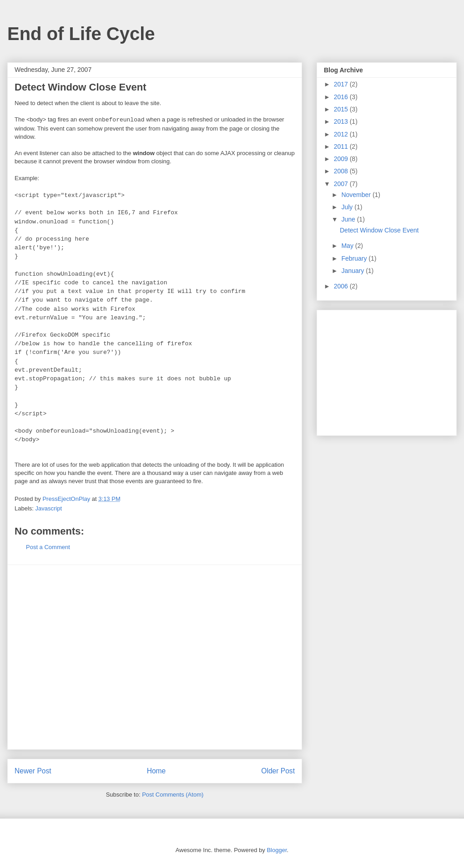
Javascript (49, 508)
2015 (342, 109)
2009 (342, 159)
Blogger (277, 850)
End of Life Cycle (81, 34)
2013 (342, 121)
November (357, 195)
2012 (342, 134)
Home (156, 771)
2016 (342, 97)
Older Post (278, 771)
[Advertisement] (85, 657)
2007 (342, 184)
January (353, 271)
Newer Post (33, 771)
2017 (342, 84)
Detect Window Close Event (379, 230)
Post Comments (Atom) (173, 795)
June (349, 219)
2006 (342, 286)
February (355, 258)
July (348, 207)
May (348, 246)
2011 (342, 146)
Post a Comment (48, 547)
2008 (342, 171)
